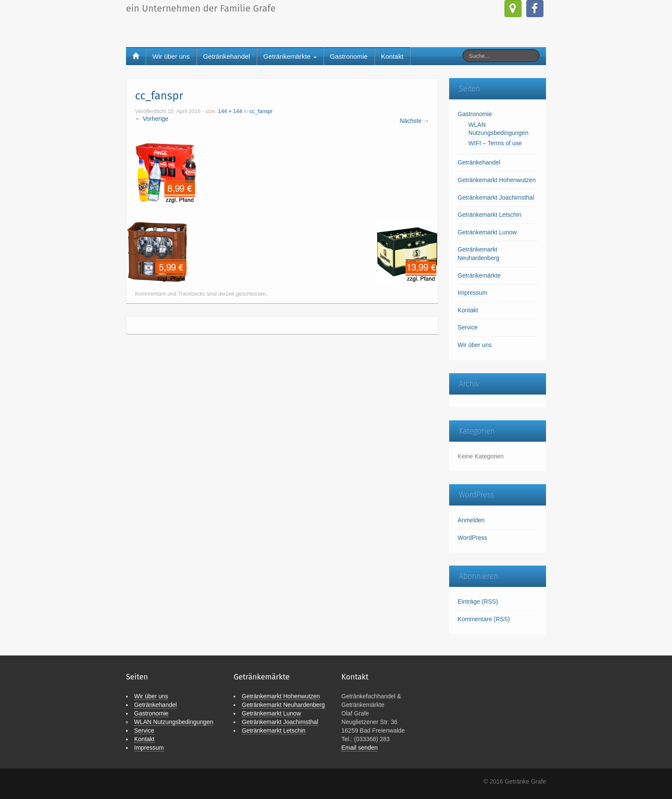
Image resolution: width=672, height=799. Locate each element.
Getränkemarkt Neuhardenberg (283, 705)
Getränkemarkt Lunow (487, 232)
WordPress (472, 538)
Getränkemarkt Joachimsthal (496, 198)
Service (468, 327)
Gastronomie (349, 56)
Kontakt (392, 56)
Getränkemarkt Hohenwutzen (497, 180)
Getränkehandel (227, 56)
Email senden (360, 748)
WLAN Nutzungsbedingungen (174, 722)
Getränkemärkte (290, 56)
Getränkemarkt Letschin (490, 215)
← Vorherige (152, 119)
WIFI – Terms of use (495, 143)
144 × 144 (230, 111)
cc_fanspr (261, 111)
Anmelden (471, 520)
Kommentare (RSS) (484, 619)
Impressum (472, 293)
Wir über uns (171, 56)
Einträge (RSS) (478, 601)
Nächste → (414, 121)
